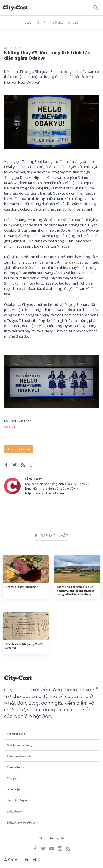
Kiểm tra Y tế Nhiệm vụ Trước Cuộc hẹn (24, 646)
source (10, 426)
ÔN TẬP (42, 23)
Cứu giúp (13, 778)
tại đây (70, 262)
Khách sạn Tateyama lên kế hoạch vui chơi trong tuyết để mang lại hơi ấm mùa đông (76, 591)
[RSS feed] (23, 465)
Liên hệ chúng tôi (18, 800)
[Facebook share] (6, 465)
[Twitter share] (15, 465)
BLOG (28, 23)
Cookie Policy (16, 767)
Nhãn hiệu (13, 789)
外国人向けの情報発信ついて (23, 823)
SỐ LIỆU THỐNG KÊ (66, 23)
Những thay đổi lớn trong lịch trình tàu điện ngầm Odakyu (47, 55)
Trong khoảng (16, 734)
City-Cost (34, 479)
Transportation (19, 449)
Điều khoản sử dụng (20, 745)
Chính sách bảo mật (19, 756)
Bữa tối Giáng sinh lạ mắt (21, 587)
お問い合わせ (14, 812)
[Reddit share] (31, 465)
